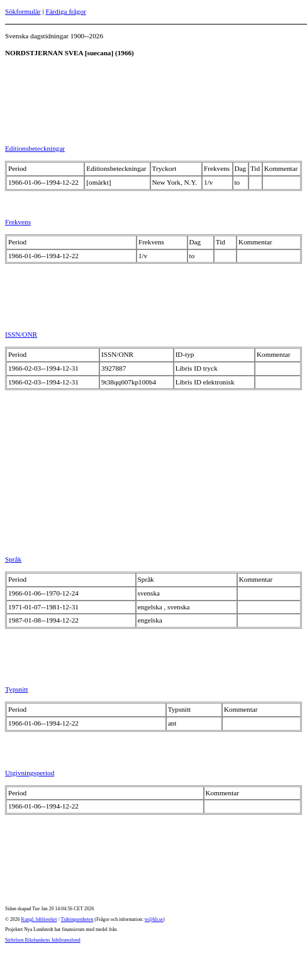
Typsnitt (17, 689)
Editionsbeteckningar (35, 148)
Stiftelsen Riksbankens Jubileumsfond (43, 940)
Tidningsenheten (77, 919)
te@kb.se (154, 919)
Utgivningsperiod (30, 773)
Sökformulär (23, 11)
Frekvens (18, 222)
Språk (13, 559)
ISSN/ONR (21, 334)
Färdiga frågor (65, 11)
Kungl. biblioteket (39, 919)
